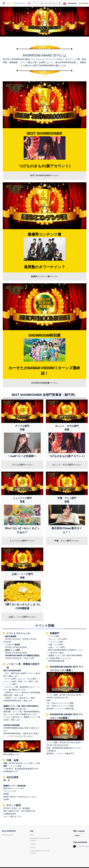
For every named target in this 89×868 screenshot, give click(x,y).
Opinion (33, 847)
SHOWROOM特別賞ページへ (44, 383)
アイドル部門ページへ (22, 465)
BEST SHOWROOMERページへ (44, 175)
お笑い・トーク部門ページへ (22, 617)
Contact (33, 844)
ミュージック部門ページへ (22, 541)
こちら (19, 816)
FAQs (32, 835)
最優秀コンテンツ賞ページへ (45, 276)
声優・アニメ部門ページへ (67, 541)
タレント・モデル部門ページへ (67, 465)
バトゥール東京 (15, 766)
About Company (8, 835)
